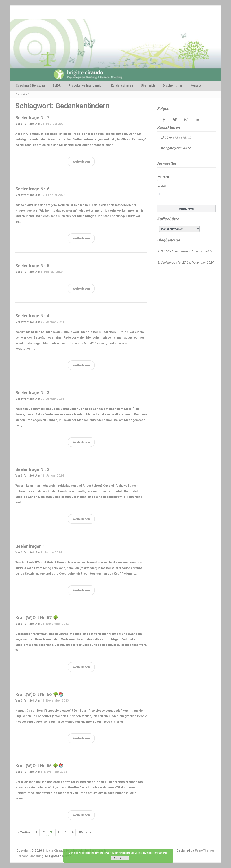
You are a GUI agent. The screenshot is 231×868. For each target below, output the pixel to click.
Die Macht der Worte (175, 251)
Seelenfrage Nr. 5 (32, 266)
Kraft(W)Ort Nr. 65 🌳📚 (40, 766)
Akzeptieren (120, 858)
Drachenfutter (173, 86)
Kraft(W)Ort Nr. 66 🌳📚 (40, 694)
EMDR (57, 86)
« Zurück (24, 832)
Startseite (21, 94)
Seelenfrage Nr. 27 (173, 262)
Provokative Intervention (86, 86)
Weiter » (85, 832)
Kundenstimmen (122, 86)
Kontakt (196, 86)
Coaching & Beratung (30, 86)
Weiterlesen (81, 161)
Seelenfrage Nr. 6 (32, 189)
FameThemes (205, 850)
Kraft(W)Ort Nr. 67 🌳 (37, 618)
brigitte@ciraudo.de (177, 148)
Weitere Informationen (157, 853)
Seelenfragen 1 (30, 546)
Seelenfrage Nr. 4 (32, 316)
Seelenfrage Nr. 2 (32, 469)
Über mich (148, 86)
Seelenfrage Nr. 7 (32, 118)
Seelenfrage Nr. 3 (32, 393)
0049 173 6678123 (177, 138)
